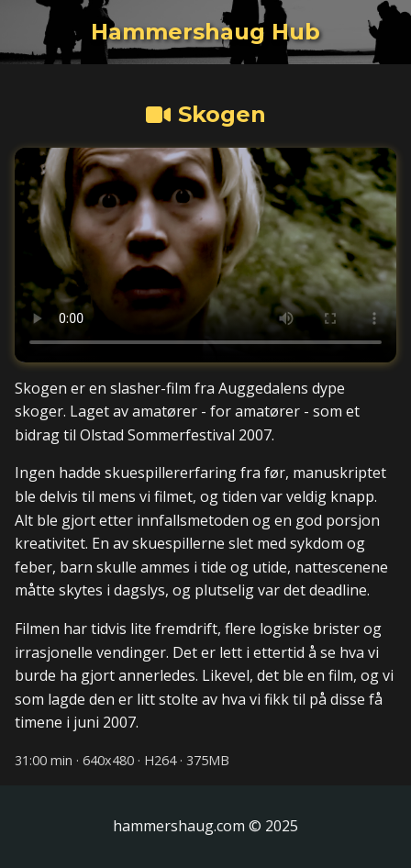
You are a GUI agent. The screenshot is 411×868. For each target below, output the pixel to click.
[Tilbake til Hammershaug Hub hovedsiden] (205, 32)
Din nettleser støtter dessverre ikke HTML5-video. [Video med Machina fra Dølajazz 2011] (205, 255)
